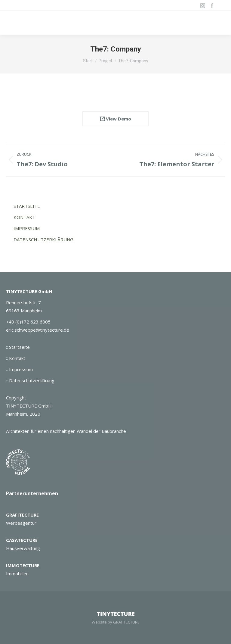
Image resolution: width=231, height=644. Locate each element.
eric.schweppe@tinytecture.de (38, 330)
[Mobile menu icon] (219, 23)
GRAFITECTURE (22, 515)
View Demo (116, 119)
